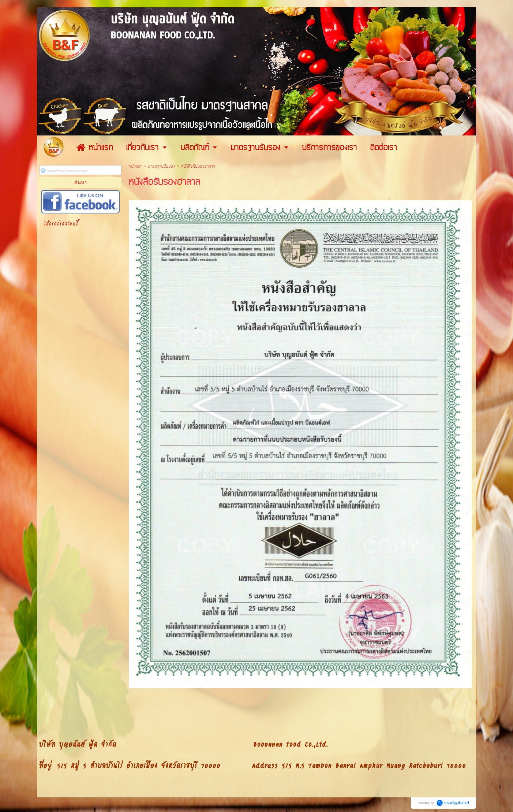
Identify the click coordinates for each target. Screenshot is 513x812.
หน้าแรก (135, 166)
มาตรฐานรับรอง (161, 166)
